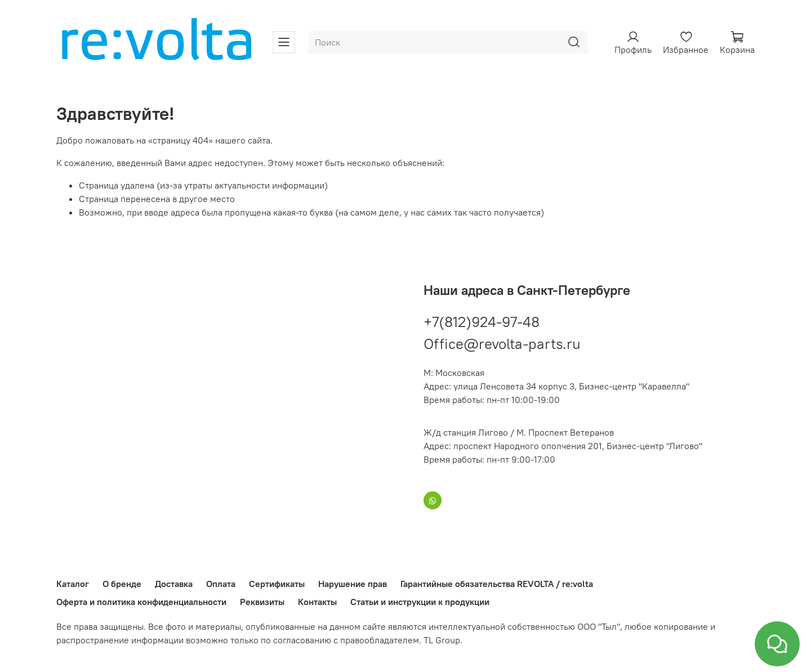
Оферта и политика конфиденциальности (141, 602)
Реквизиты (262, 602)
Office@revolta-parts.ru (502, 344)
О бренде (122, 584)
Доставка (174, 584)
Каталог (73, 584)
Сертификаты (277, 584)
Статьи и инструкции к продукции (420, 602)
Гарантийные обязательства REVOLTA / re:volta (497, 584)
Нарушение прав (353, 584)
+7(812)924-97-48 (482, 322)
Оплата (221, 584)
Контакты (317, 602)
